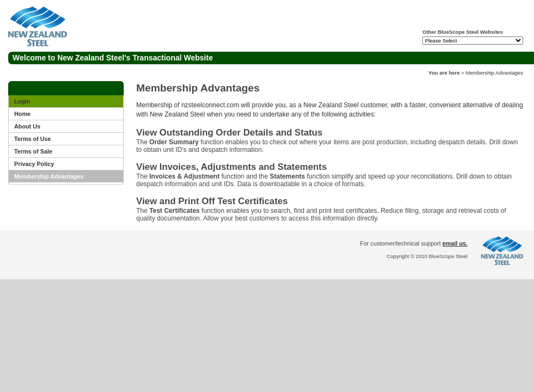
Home (22, 114)
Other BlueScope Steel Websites (463, 32)
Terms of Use (33, 139)
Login (22, 101)
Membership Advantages (494, 73)
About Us (27, 126)
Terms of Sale (33, 151)
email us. (455, 243)
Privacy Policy (34, 164)
